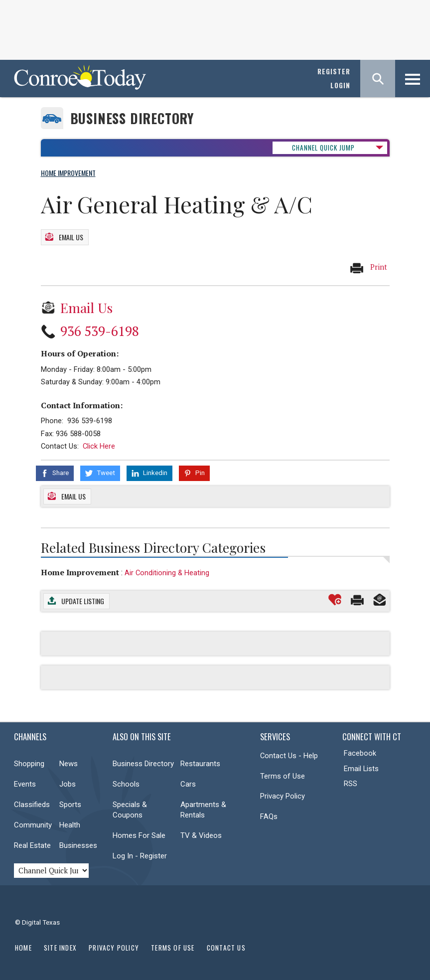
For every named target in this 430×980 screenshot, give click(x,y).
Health (70, 825)
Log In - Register (140, 856)
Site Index (60, 947)
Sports (70, 805)
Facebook (360, 753)
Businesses (78, 845)
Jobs (68, 784)
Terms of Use (283, 776)
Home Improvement (80, 572)
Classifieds (32, 805)
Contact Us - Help (289, 756)
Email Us (71, 237)
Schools (126, 784)
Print (368, 267)
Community (33, 825)
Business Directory (132, 118)
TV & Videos (201, 835)
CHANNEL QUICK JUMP (323, 148)
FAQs (269, 816)
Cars (188, 784)
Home (23, 947)
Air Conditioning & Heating (167, 572)
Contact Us (226, 947)
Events (25, 784)
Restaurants (200, 764)
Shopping (29, 764)
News (69, 764)
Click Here (99, 446)
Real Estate (32, 845)
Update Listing (83, 601)
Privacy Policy (283, 796)
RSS (351, 784)
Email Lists (361, 768)
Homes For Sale (139, 835)
